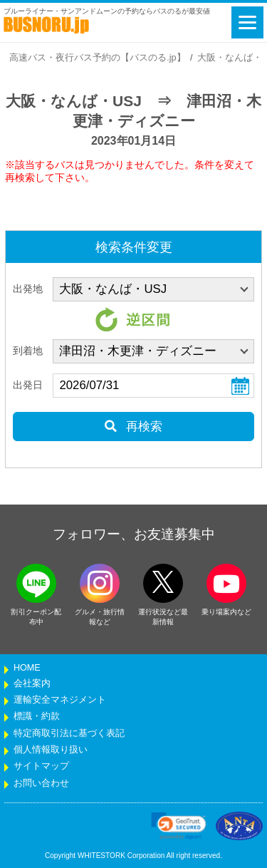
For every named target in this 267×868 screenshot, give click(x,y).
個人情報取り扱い (51, 750)
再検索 (133, 427)
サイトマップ (41, 766)
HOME (27, 668)
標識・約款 (37, 716)
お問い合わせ (41, 783)
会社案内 (32, 683)
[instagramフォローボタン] (100, 583)
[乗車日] (153, 386)
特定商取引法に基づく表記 (69, 733)
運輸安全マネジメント (60, 700)
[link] (179, 826)
